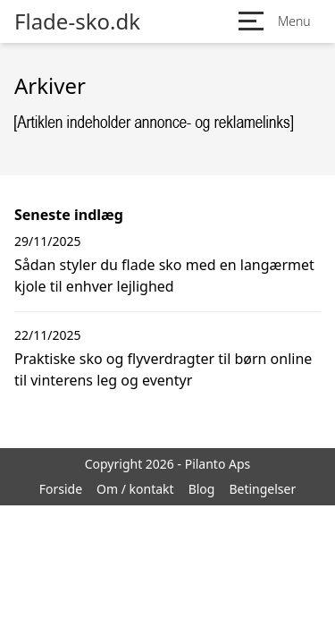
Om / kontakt (135, 489)
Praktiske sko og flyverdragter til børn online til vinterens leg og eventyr (163, 369)
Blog (202, 489)
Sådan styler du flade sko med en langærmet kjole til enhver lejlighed (164, 275)
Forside (61, 489)
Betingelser (262, 489)
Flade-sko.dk (77, 21)
